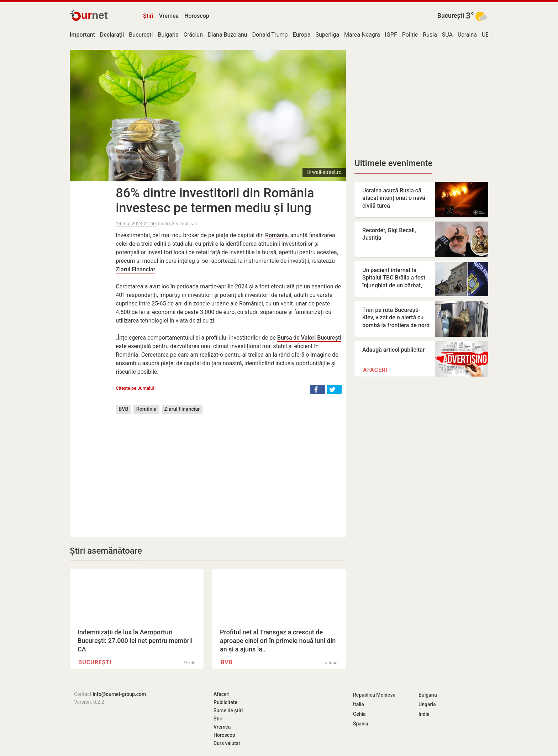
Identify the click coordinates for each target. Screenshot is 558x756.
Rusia (430, 35)
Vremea (169, 16)
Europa (302, 35)
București (451, 16)
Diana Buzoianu (228, 35)
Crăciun (193, 35)
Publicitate (225, 702)
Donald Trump (270, 35)
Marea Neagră (362, 35)
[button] (318, 389)
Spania (361, 724)
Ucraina (467, 35)
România (276, 235)
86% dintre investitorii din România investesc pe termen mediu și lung (215, 201)
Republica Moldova (374, 695)
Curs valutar (227, 743)
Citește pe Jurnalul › (136, 388)
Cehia (359, 714)
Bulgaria (168, 35)
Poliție (410, 35)
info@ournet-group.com (119, 694)
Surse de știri (228, 710)
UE (485, 35)
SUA (447, 35)
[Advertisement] (229, 470)
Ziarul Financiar (135, 269)
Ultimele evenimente (393, 163)
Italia (359, 704)
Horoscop (197, 16)
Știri (148, 16)
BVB (123, 409)
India (424, 714)
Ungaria (427, 704)
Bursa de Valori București (309, 338)
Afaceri (375, 370)
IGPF (391, 35)
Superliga (327, 35)
